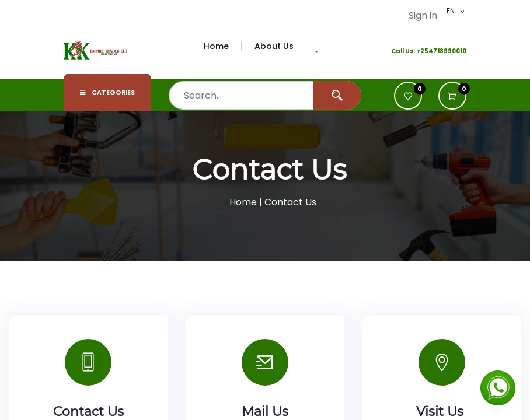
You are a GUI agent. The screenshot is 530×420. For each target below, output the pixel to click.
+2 (420, 51)
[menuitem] (223, 46)
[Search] (337, 95)
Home (243, 202)
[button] (316, 51)
